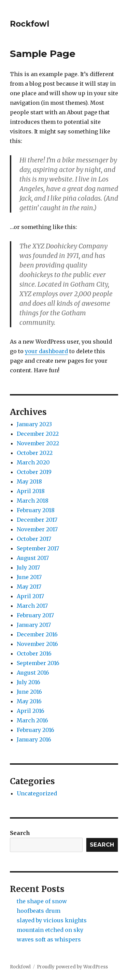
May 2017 (29, 587)
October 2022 (35, 453)
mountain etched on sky (50, 930)
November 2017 (37, 529)
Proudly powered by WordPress (72, 967)
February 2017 (35, 615)
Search (20, 833)
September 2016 (38, 663)
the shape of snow (42, 901)
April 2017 (30, 596)
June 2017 (29, 577)
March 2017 (32, 606)
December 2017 (37, 520)
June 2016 (29, 692)
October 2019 (34, 472)
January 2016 (34, 739)
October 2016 (34, 653)
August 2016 (33, 673)
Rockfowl (30, 24)
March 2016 (32, 720)
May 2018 (29, 481)
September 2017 (38, 548)
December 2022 (38, 434)
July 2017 (28, 567)
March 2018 (33, 501)
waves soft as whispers (49, 939)
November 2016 (37, 644)
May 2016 (29, 701)
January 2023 (34, 424)
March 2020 (33, 462)
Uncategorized (37, 793)
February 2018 (36, 510)
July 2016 (29, 682)
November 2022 (38, 443)
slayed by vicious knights (52, 920)
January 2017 (34, 625)
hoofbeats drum (39, 911)
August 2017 (33, 558)
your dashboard (46, 351)
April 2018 (31, 491)
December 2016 (37, 634)
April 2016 (31, 711)
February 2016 (35, 730)
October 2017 (34, 539)
